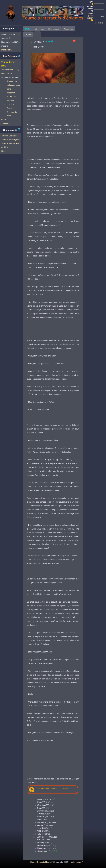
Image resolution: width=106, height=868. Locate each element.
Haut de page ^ (76, 862)
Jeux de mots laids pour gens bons (13, 85)
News (4, 151)
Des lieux (11, 104)
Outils (4, 120)
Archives (5, 124)
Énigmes (28, 35)
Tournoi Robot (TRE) (10, 70)
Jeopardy (11, 93)
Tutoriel (10, 108)
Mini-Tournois (54, 29)
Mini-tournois (7, 74)
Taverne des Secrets (10, 143)
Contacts (41, 862)
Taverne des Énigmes (11, 140)
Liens (49, 862)
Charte (33, 862)
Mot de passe (90, 9)
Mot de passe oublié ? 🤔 (90, 17)
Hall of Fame (39, 29)
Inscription (98, 23)
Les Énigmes (10, 56)
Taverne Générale (9, 136)
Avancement (69, 29)
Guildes (5, 147)
